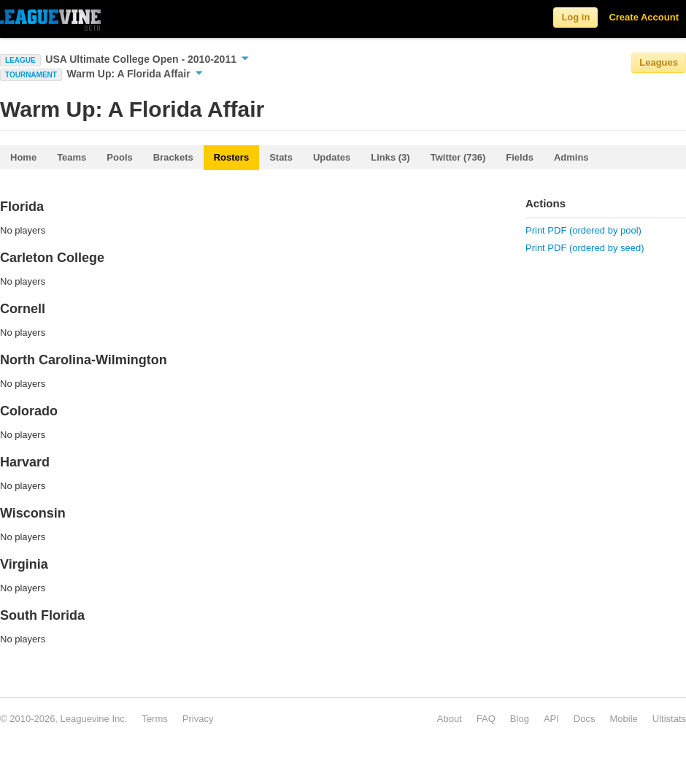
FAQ (486, 719)
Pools (119, 157)
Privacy (198, 719)
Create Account (644, 17)
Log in (575, 17)
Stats (281, 157)
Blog (520, 719)
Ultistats (669, 719)
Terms (154, 719)
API (551, 719)
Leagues (659, 62)
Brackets (173, 157)
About (450, 719)
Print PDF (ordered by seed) (585, 248)
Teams (72, 157)
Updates (332, 157)
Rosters (231, 157)
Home (23, 157)
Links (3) (390, 157)
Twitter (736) (458, 157)
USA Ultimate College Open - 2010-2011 (147, 59)
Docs (585, 719)
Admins (571, 157)
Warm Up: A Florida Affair (135, 74)
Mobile (623, 719)
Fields (520, 157)
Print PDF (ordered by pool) (583, 230)
